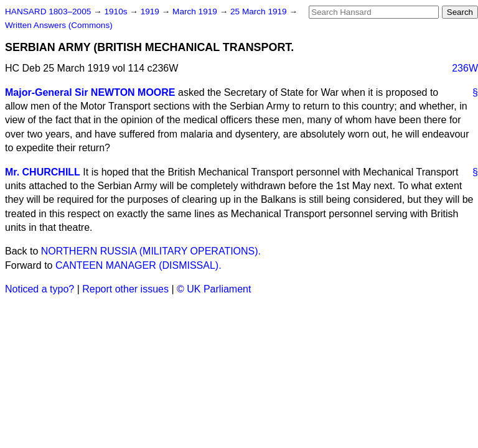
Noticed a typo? (40, 289)
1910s (117, 12)
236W (465, 68)
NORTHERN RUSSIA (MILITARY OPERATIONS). (151, 251)
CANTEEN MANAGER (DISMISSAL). (138, 265)
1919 (151, 12)
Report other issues (125, 289)
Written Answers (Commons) (59, 25)
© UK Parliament (214, 289)
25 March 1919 (260, 12)
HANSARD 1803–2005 (48, 12)
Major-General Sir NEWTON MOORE (90, 92)
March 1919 (196, 12)
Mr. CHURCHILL (43, 172)
